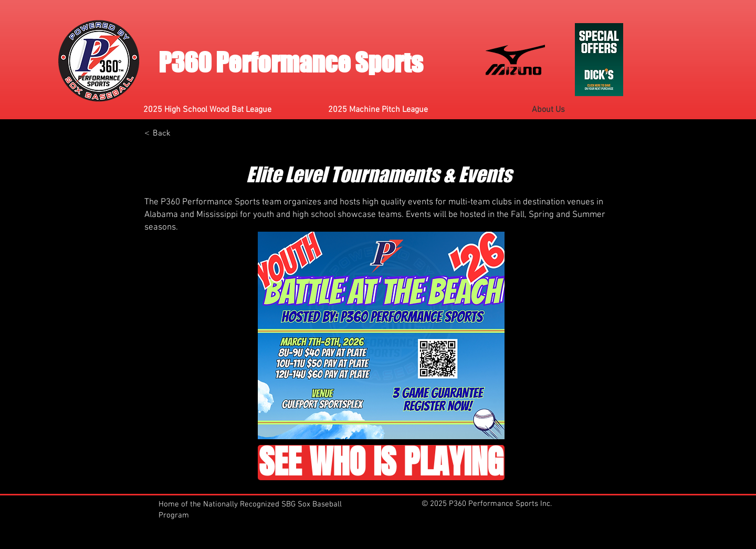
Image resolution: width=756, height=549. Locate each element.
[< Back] (157, 132)
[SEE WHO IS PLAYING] (381, 463)
